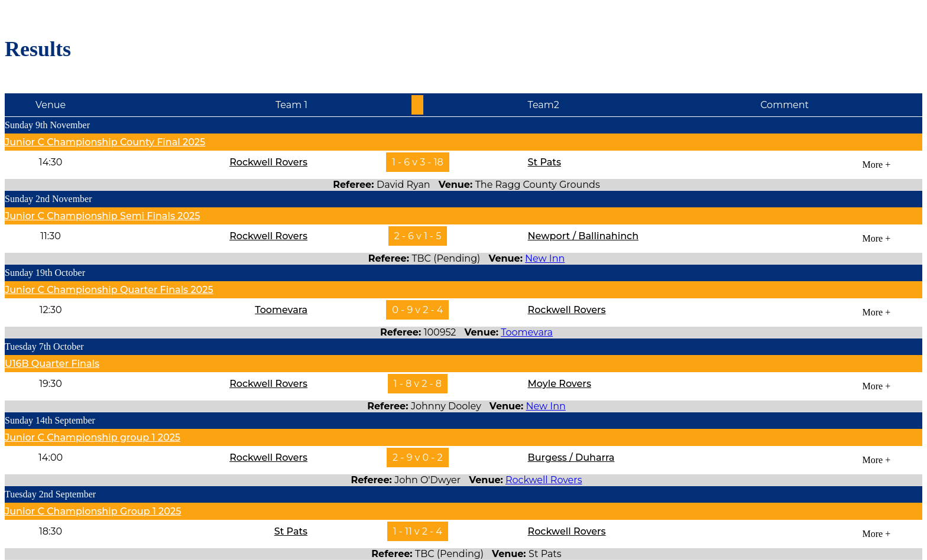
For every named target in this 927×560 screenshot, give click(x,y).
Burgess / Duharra (571, 458)
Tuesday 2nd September (50, 494)
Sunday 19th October (45, 273)
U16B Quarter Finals (52, 364)
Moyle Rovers (560, 384)
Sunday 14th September (50, 420)
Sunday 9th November (47, 125)
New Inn (545, 258)
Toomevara (281, 310)
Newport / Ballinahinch (583, 236)
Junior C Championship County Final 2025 (105, 142)
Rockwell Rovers (268, 162)
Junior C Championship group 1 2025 (93, 437)
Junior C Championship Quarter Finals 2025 (109, 290)
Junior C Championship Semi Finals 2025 (102, 216)
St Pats (544, 162)
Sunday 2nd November (48, 199)
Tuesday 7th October (44, 346)
